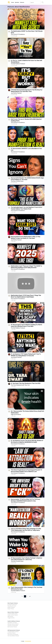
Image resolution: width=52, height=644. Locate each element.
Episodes (17, 2)
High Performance (16, 414)
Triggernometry (11, 618)
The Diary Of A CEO (12, 606)
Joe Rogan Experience (12, 605)
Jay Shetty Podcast (16, 93)
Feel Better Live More (12, 623)
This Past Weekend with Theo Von (20, 385)
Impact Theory (11, 609)
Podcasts (22, 2)
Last (30, 596)
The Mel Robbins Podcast (18, 64)
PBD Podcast (10, 616)
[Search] (43, 2)
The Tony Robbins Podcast (13, 636)
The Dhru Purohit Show (17, 181)
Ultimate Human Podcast (13, 624)
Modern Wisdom (11, 607)
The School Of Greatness (18, 34)
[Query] (35, 2)
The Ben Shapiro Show (12, 613)
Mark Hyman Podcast (12, 627)
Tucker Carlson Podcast (13, 615)
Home (13, 2)
